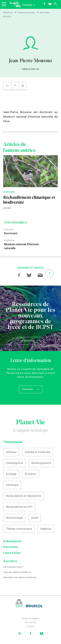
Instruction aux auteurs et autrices (20, 577)
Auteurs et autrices (26, 13)
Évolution (31, 474)
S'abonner (28, 389)
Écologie (11, 474)
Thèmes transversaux (19, 529)
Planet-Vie (8, 13)
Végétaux (46, 529)
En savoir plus (28, 341)
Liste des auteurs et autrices (17, 572)
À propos (10, 561)
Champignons (14, 463)
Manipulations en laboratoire (23, 496)
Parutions (11, 547)
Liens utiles (12, 553)
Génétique (12, 485)
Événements (13, 541)
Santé (35, 518)
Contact (31, 626)
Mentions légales (30, 618)
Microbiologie (14, 518)
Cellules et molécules (38, 452)
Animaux (11, 452)
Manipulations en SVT (19, 507)
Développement (41, 463)
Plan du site (31, 622)
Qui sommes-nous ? (13, 567)
